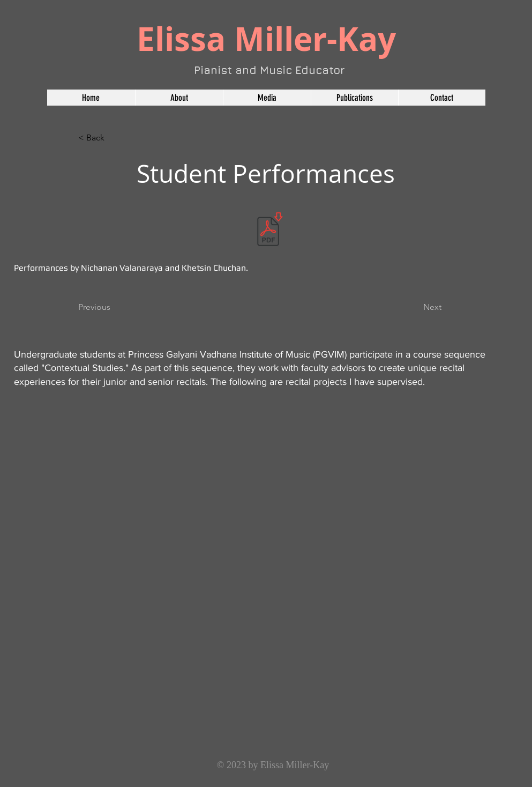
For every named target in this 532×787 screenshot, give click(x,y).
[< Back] (114, 138)
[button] (267, 98)
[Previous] (114, 307)
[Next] (415, 307)
